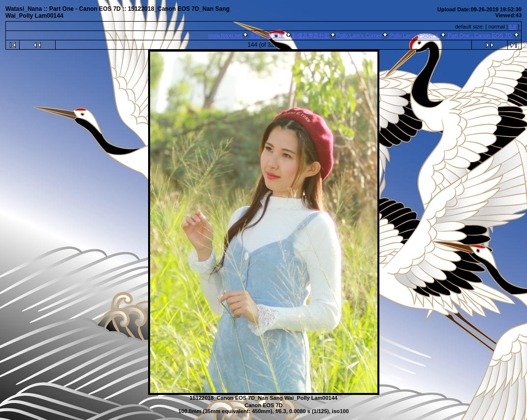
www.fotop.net (225, 35)
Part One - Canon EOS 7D (480, 35)
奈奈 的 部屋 (267, 35)
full (513, 27)
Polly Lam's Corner (359, 35)
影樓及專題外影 (311, 35)
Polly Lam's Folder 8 (414, 35)
